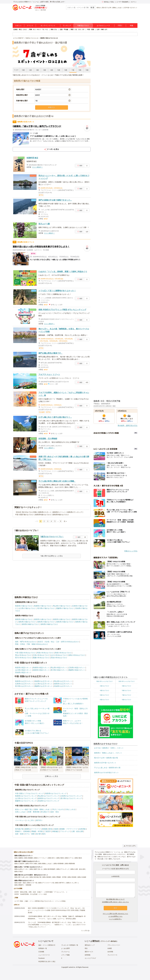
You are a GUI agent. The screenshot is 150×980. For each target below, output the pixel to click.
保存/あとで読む (108, 2)
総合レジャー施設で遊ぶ (24, 809)
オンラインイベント (48, 26)
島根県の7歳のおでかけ (43, 606)
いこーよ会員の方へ (115, 919)
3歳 (45, 70)
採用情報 (88, 955)
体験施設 (55, 831)
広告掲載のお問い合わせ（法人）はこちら (115, 902)
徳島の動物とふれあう (45, 864)
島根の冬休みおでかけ (63, 653)
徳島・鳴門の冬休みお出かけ (26, 642)
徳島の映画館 (47, 877)
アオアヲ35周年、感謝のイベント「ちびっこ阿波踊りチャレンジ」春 (64, 394)
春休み (99, 8)
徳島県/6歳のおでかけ (43, 515)
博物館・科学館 (37, 831)
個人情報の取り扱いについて (115, 899)
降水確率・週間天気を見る (128, 426)
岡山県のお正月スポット (63, 681)
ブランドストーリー (114, 945)
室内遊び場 (19, 829)
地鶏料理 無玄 (32, 158)
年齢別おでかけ (83, 26)
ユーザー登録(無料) (122, 2)
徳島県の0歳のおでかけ (24, 619)
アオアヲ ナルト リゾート (49, 375)
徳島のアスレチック (63, 869)
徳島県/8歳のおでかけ (61, 515)
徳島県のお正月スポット (63, 684)
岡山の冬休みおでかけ (23, 655)
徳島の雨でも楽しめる (21, 877)
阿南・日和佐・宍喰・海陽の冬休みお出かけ (32, 644)
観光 (44, 834)
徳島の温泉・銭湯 (20, 883)
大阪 (76, 29)
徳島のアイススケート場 (46, 883)
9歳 (87, 70)
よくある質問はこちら (115, 916)
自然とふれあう (21, 812)
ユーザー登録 (19, 901)
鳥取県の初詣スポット (23, 668)
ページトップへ (130, 846)
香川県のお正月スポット (24, 686)
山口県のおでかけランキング (26, 798)
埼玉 (47, 29)
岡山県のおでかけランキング (49, 796)
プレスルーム (65, 952)
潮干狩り (39, 820)
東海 (52, 29)
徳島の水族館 (82, 877)
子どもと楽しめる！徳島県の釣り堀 (107, 768)
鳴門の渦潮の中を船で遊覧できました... (55, 200)
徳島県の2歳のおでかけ (62, 619)
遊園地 (27, 829)
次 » (65, 521)
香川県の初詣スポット (59, 670)
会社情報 (110, 952)
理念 (86, 948)
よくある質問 (65, 948)
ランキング (67, 26)
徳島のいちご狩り (72, 883)
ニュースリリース (44, 955)
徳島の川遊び (19, 872)
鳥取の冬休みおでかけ (45, 653)
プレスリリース (112, 955)
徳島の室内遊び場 (36, 877)
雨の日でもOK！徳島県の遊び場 (106, 758)
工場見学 (47, 831)
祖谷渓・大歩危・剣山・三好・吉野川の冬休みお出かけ (58, 642)
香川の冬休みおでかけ (23, 658)
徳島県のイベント (59, 512)
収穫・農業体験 (34, 812)
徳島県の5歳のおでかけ (46, 622)
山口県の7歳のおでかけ (27, 608)
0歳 (23, 70)
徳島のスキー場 (32, 883)
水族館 (56, 829)
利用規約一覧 (43, 948)
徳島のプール (69, 858)
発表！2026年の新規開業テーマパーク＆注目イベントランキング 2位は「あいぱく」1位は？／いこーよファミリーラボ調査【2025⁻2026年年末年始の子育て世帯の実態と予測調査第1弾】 (57, 910)
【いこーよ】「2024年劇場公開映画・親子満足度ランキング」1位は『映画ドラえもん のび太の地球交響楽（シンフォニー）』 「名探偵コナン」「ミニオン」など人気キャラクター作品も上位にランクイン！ (57, 925)
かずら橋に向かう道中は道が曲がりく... (55, 417)
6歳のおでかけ (104, 695)
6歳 (66, 70)
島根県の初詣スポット (41, 668)
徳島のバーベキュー (40, 858)
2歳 (37, 70)
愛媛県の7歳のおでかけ (65, 608)
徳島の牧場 (60, 858)
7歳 (73, 70)
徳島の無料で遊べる (36, 869)
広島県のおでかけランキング (71, 796)
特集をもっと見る (131, 551)
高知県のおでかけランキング (49, 801)
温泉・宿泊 (55, 812)
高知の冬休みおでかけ (59, 658)
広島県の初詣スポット (77, 668)
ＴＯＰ (16, 70)
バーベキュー (20, 820)
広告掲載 (41, 952)
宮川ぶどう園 (44, 224)
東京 (34, 29)
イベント (30, 26)
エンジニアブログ (90, 958)
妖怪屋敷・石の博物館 (48, 439)
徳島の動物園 (28, 858)
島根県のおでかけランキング (26, 796)
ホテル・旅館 (30, 834)
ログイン (134, 2)
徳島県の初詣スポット (41, 670)
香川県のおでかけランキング (71, 798)
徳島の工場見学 (19, 864)
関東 (31, 29)
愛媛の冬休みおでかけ (41, 658)
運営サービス (89, 952)
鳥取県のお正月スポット (24, 681)
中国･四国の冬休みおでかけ (25, 653)
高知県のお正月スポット (63, 686)
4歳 (52, 70)
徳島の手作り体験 (31, 864)
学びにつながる (58, 809)
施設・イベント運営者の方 (47, 945)
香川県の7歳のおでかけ (46, 608)
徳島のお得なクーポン (21, 869)
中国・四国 (90, 29)
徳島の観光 (78, 858)
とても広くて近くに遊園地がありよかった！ (57, 291)
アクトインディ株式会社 (109, 941)
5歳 (59, 70)
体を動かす (45, 812)
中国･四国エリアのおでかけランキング (29, 793)
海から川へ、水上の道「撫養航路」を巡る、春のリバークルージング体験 (64, 330)
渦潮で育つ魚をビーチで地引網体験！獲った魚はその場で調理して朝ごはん (64, 458)
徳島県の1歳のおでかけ (43, 619)
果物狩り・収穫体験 (22, 831)
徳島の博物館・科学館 (59, 877)
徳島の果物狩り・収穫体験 (23, 885)
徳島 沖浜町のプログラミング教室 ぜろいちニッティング (62, 310)
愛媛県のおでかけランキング (26, 801)
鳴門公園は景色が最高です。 (51, 353)
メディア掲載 (65, 955)
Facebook (42, 958)
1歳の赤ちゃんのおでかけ (127, 681)
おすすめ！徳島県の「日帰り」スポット (109, 748)
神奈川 (39, 29)
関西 (72, 29)
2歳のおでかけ (104, 686)
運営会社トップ (90, 945)
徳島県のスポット (45, 512)
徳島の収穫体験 (59, 864)
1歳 (30, 70)
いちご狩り (30, 820)
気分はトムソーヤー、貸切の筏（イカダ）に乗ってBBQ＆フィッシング (64, 177)
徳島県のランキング (75, 512)
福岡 (106, 29)
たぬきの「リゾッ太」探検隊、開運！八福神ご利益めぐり (63, 272)
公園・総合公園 (77, 831)
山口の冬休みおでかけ (59, 655)
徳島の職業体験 (70, 864)
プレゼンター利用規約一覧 (70, 945)
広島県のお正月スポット (24, 684)
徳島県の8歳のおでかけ (30, 624)
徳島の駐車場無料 (50, 869)
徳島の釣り (52, 858)
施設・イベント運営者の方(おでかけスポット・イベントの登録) (45, 901)
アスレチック (65, 831)
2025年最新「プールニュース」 (55, 892)
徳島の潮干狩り (60, 883)
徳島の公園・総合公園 (78, 869)
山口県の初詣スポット (23, 670)
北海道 (25, 29)
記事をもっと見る (52, 776)
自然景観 (82, 829)
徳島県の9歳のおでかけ (49, 624)
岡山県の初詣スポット (59, 668)
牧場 (50, 829)
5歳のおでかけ (127, 690)
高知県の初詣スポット (23, 672)
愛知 (56, 29)
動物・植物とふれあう (43, 809)
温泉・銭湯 (19, 834)
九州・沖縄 (100, 29)
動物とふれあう (118, 8)
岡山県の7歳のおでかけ (62, 606)
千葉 (43, 29)
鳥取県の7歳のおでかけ (24, 606)
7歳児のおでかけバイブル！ (52, 537)
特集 (132, 26)
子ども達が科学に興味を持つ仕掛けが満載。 (57, 481)
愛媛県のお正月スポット (44, 686)
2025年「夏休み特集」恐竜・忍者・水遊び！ (29, 892)
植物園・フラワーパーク (69, 829)
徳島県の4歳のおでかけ (27, 622)
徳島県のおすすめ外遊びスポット (106, 773)
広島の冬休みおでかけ (41, 655)
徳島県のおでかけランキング (49, 798)
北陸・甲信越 (64, 29)
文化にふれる (70, 809)
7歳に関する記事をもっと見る (52, 556)
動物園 (45, 829)
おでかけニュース (103, 26)
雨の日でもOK (107, 8)
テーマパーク (36, 829)
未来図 (110, 948)
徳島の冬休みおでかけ (77, 655)
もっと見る (85, 930)
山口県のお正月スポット (44, 684)
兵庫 (83, 29)
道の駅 (38, 834)
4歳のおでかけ (104, 690)
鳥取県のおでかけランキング (56, 793)
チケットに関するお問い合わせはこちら (115, 914)
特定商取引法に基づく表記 (47, 962)
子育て (120, 26)
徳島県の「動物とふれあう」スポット (108, 753)
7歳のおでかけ (127, 695)
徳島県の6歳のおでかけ (65, 622)
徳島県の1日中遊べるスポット (105, 763)
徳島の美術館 (72, 877)
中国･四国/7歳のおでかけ (24, 515)
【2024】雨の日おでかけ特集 (26, 512)
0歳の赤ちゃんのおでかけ (104, 681)
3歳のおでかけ (127, 686)
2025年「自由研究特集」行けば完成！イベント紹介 (31, 894)
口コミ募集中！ (38, 167)
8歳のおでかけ (104, 700)
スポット (18, 26)
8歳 (80, 70)
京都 (79, 29)
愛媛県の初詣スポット (77, 670)
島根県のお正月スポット (44, 681)
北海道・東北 (17, 29)
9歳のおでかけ (127, 700)
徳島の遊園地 (19, 858)
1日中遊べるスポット (131, 8)
